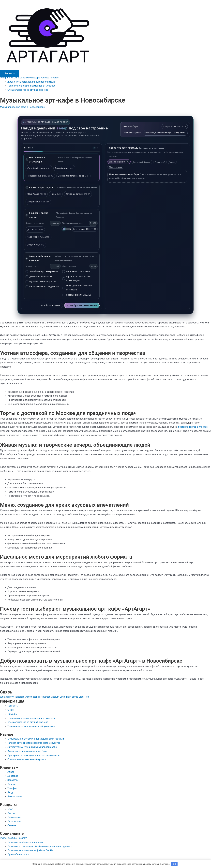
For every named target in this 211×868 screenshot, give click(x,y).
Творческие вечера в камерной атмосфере (32, 86)
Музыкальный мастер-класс (41, 281)
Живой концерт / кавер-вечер (42, 271)
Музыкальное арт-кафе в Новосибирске (23, 107)
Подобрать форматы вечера (82, 305)
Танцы (172, 162)
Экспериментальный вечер (73, 176)
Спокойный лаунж (39, 168)
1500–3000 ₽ (38, 237)
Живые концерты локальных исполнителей (33, 82)
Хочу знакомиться (38, 202)
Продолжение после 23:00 (77, 295)
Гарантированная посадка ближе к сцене (77, 279)
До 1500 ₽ (35, 229)
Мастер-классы (116, 167)
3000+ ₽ (36, 245)
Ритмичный (160, 162)
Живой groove (64, 168)
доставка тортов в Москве (193, 427)
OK (174, 864)
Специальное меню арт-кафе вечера (29, 90)
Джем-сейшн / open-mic (39, 276)
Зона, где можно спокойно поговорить (77, 288)
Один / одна (37, 194)
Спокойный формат (142, 162)
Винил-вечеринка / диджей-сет (42, 287)
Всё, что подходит (119, 162)
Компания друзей (78, 194)
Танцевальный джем (40, 176)
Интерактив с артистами (76, 271)
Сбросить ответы (51, 305)
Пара (56, 194)
